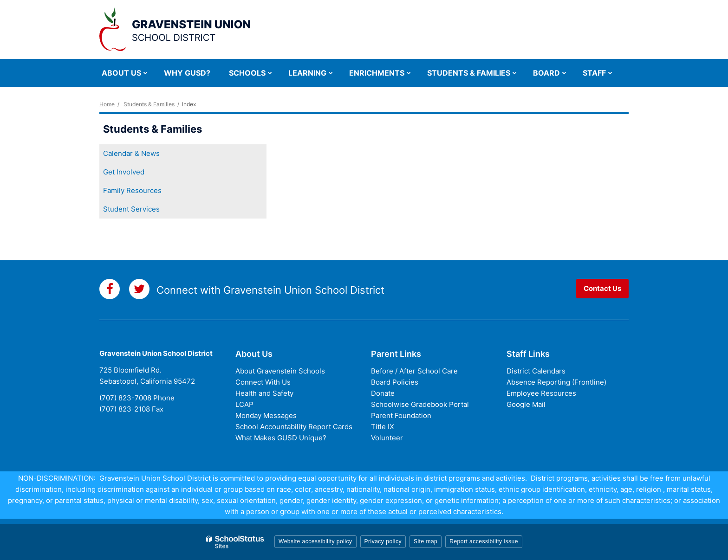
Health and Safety (264, 393)
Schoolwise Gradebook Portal (420, 404)
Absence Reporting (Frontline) (556, 382)
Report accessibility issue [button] (484, 541)
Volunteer (387, 438)
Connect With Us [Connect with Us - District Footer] (263, 382)
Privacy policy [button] (383, 541)
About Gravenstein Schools (280, 371)
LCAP (244, 404)
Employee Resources (541, 393)
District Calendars (536, 371)
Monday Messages (266, 415)
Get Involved (124, 172)
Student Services (131, 209)
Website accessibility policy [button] (315, 541)
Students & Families (149, 104)
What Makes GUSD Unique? (281, 438)
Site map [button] (426, 541)
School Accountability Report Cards (294, 427)
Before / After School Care (414, 371)
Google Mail (526, 404)
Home (107, 104)
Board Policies (395, 382)
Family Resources (132, 190)
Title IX (383, 427)
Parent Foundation (401, 415)
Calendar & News (131, 153)
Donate (383, 393)
